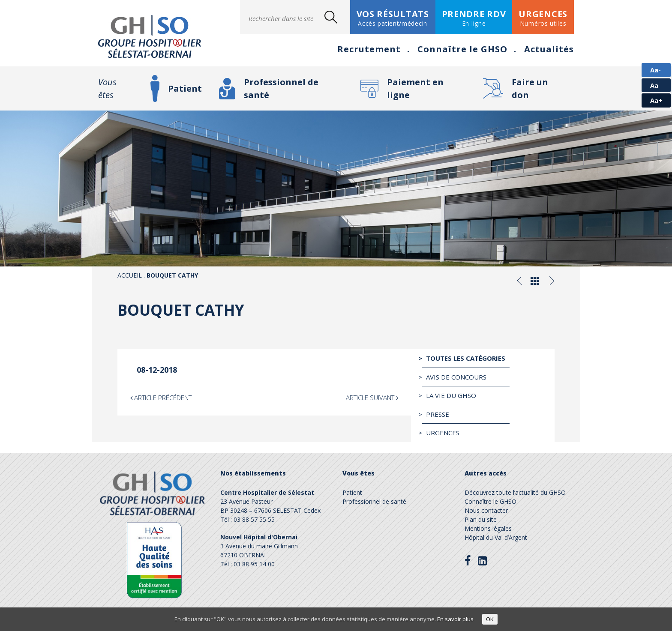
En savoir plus (455, 619)
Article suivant (372, 398)
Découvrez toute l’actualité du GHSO (515, 492)
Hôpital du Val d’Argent (496, 537)
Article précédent (161, 398)
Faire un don (530, 88)
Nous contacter (486, 510)
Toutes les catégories (466, 358)
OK (490, 619)
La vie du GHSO (451, 395)
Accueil (130, 275)
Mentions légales (488, 528)
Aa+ (656, 100)
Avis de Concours (456, 377)
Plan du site (481, 519)
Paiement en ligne (415, 88)
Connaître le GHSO (462, 49)
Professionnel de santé (281, 88)
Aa (654, 85)
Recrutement (369, 49)
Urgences (443, 433)
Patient (185, 88)
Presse (438, 414)
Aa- (655, 70)
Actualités (549, 49)
